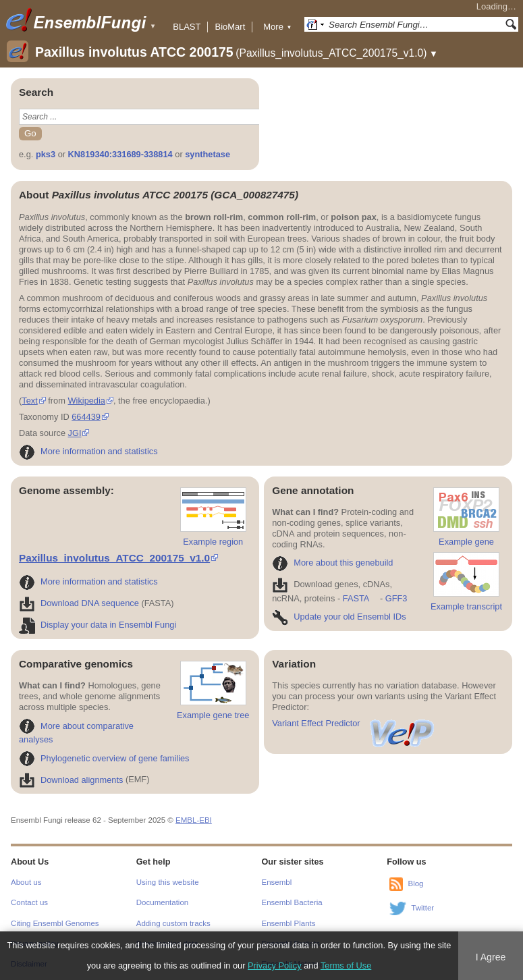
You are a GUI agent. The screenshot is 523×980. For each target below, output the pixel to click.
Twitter (422, 908)
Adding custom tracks (173, 923)
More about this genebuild (332, 563)
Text (29, 401)
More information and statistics (88, 451)
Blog (415, 883)
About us (26, 882)
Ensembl (277, 882)
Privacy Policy (275, 965)
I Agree (491, 957)
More (277, 27)
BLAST (187, 27)
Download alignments (71, 780)
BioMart (230, 27)
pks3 (46, 154)
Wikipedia (86, 401)
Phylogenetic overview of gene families (104, 758)
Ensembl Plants (289, 923)
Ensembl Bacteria (292, 902)
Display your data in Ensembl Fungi (98, 625)
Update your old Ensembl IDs (339, 617)
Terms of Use (346, 965)
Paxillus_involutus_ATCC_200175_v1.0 (114, 558)
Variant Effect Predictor (354, 723)
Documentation (162, 902)
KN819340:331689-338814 (120, 154)
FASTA (356, 598)
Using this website (168, 882)
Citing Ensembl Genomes (55, 923)
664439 (86, 417)
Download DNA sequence (79, 603)
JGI (75, 433)
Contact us (29, 902)
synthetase (208, 154)
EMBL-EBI (194, 820)
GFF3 (396, 598)
